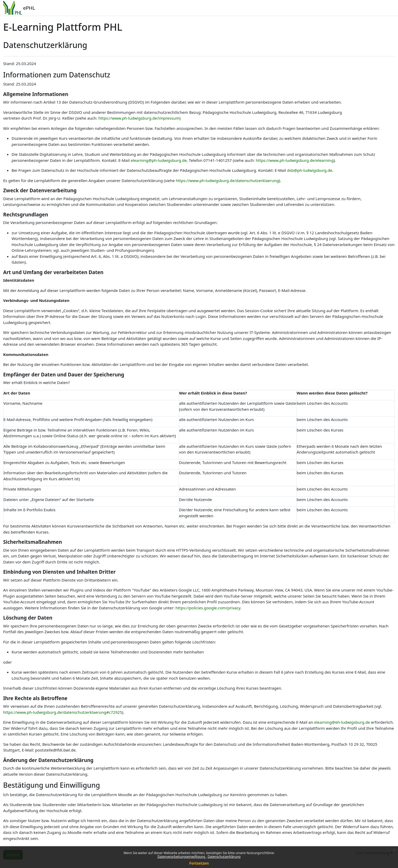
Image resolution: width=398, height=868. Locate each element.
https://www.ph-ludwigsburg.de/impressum (139, 118)
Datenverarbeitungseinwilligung (182, 857)
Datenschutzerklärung (224, 857)
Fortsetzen (199, 863)
